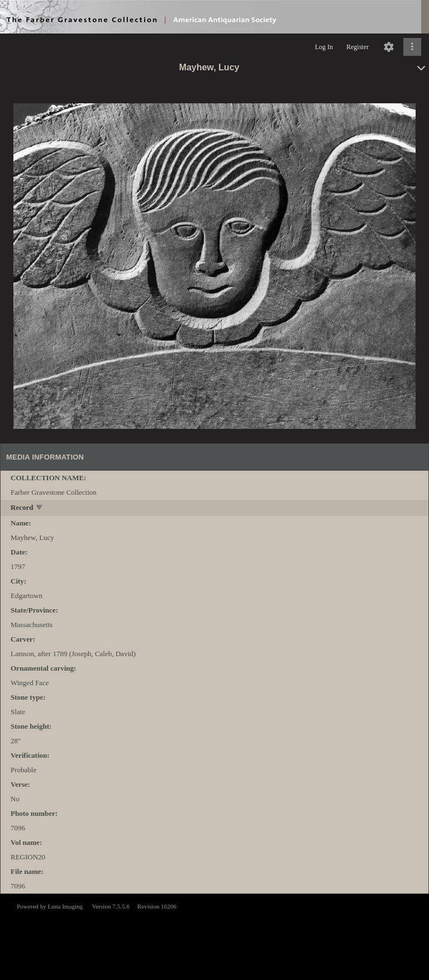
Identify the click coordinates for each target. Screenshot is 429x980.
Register (357, 47)
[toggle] (40, 508)
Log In (324, 47)
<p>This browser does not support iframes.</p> (214, 936)
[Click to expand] (412, 47)
